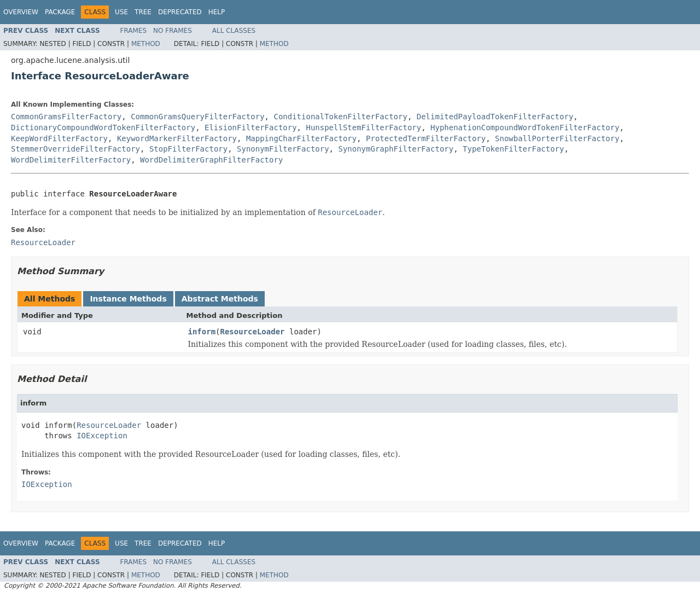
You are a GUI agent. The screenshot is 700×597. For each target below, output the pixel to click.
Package (60, 12)
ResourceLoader (253, 332)
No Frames (173, 31)
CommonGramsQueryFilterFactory (197, 117)
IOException (102, 436)
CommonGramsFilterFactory (66, 117)
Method (146, 44)
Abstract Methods (220, 299)
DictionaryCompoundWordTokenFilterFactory (103, 127)
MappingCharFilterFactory (301, 138)
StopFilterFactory (188, 149)
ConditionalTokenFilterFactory (340, 117)
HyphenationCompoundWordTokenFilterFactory (525, 127)
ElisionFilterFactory (251, 127)
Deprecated (180, 12)
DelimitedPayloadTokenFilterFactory (495, 117)
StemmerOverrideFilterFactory (75, 149)
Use (121, 12)
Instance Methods (128, 299)
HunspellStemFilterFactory (363, 127)
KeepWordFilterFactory (59, 138)
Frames (134, 31)
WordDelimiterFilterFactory (71, 160)
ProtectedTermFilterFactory (426, 138)
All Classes (234, 31)
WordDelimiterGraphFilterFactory (211, 160)
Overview (21, 12)
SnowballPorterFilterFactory (557, 138)
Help (217, 12)
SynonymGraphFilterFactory (396, 149)
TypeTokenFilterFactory (513, 149)
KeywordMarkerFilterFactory (177, 138)
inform (202, 332)
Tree (143, 12)
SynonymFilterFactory (283, 149)
